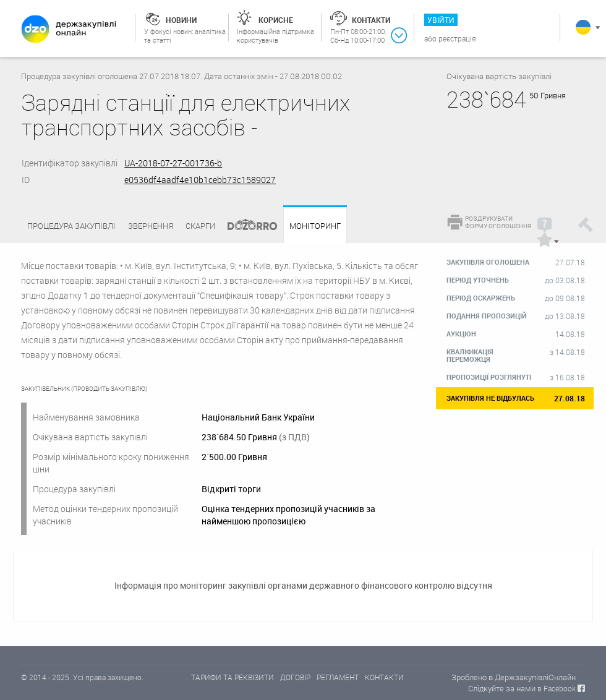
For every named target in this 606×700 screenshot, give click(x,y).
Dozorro (247, 226)
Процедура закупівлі (71, 226)
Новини (181, 20)
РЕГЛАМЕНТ (338, 677)
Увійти (441, 20)
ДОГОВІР (295, 677)
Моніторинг (315, 226)
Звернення (151, 226)
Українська (583, 27)
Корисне (276, 20)
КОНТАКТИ (384, 677)
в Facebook (557, 688)
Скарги (200, 226)
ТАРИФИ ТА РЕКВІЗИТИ (233, 677)
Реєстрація (457, 38)
